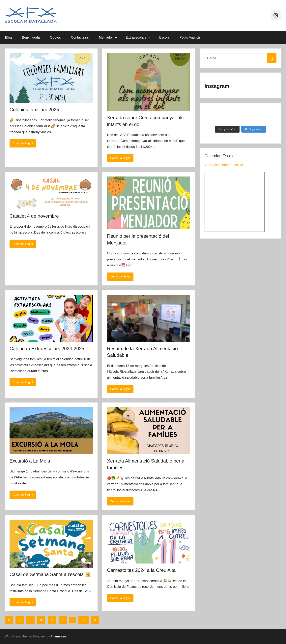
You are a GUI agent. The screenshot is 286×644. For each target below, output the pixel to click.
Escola (164, 37)
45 (84, 620)
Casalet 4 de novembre (34, 216)
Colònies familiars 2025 (34, 110)
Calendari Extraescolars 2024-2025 (47, 349)
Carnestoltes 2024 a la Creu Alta (141, 570)
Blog (9, 37)
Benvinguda (31, 37)
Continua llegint (23, 143)
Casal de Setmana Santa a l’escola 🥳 (50, 574)
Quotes (55, 37)
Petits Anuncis (190, 37)
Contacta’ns (80, 37)
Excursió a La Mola (30, 461)
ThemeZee (58, 636)
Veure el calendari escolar (224, 165)
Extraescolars (138, 37)
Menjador (108, 37)
